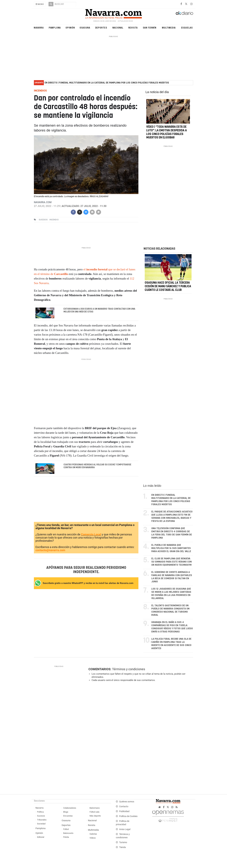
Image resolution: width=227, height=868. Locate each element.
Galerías (93, 834)
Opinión (70, 27)
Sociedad (41, 824)
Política (40, 812)
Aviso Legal (125, 829)
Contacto (124, 807)
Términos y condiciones (129, 669)
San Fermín (150, 27)
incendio (54, 220)
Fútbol (66, 829)
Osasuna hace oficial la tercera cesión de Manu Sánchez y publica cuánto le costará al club (168, 287)
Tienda (122, 847)
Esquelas (187, 27)
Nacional (118, 27)
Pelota (66, 837)
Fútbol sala (94, 812)
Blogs (66, 812)
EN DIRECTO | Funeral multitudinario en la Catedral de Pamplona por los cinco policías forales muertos (107, 83)
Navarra (39, 27)
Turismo (123, 842)
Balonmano (95, 808)
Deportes (101, 27)
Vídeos (93, 838)
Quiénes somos (127, 802)
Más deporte (95, 816)
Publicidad (124, 811)
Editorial (41, 837)
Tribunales (42, 820)
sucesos (43, 220)
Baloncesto (68, 833)
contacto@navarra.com (50, 550)
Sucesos (41, 816)
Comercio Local (91, 534)
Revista (133, 27)
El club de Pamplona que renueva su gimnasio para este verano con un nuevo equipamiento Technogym (172, 562)
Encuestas (68, 816)
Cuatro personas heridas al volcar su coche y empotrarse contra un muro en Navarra (97, 466)
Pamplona (55, 27)
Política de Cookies (128, 816)
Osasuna (85, 27)
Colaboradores (70, 808)
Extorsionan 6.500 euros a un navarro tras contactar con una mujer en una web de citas (99, 310)
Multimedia (169, 27)
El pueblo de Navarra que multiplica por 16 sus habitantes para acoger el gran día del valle (171, 548)
